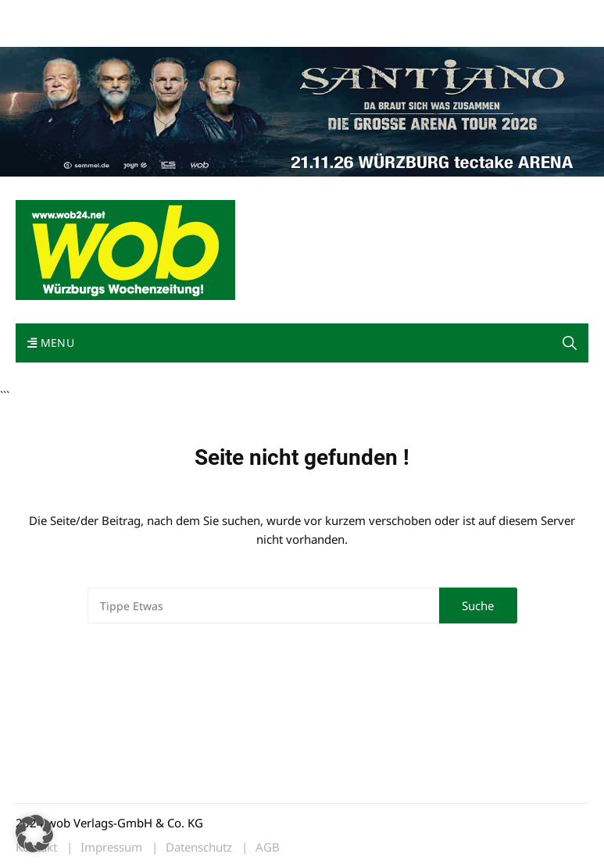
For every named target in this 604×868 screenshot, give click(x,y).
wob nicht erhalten (123, 14)
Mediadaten (44, 14)
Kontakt (194, 14)
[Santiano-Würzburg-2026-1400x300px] (302, 110)
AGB (268, 847)
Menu (51, 343)
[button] (570, 343)
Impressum (247, 14)
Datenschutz (199, 847)
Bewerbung (43, 33)
